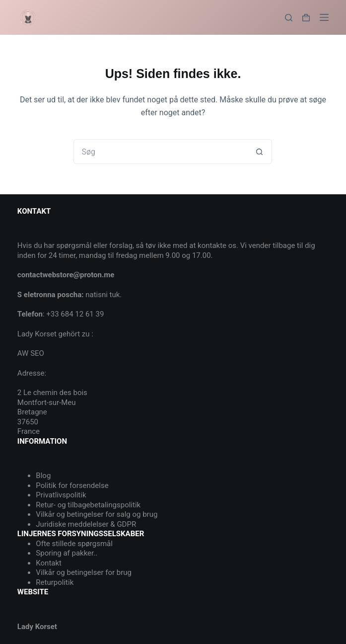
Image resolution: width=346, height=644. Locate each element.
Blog (43, 476)
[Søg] (289, 18)
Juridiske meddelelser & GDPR (86, 524)
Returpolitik (55, 582)
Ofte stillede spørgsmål (74, 544)
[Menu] (324, 17)
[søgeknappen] (260, 152)
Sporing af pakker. (66, 553)
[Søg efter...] (160, 152)
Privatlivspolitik (61, 495)
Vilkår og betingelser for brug (84, 572)
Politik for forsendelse (72, 485)
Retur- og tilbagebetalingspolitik (88, 505)
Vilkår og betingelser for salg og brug (97, 514)
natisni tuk (103, 295)
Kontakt (49, 563)
